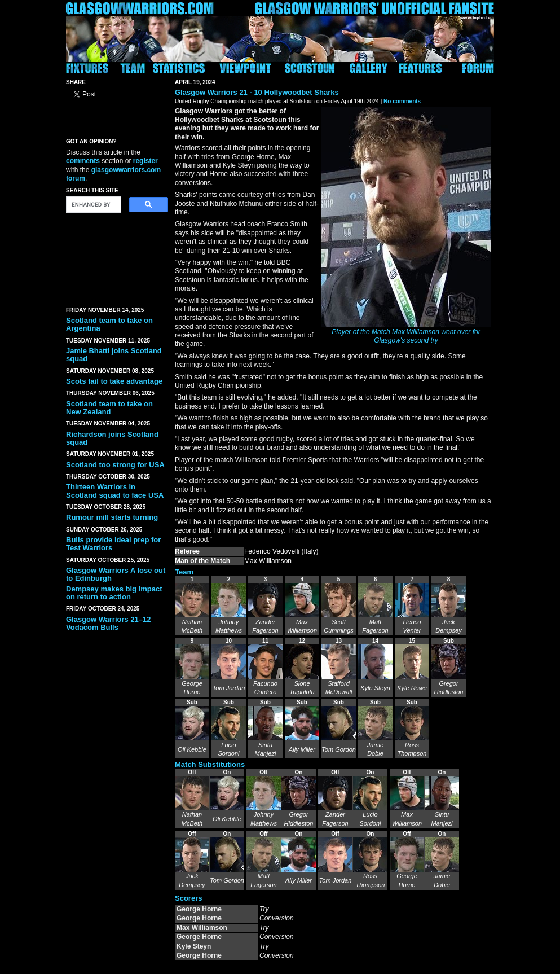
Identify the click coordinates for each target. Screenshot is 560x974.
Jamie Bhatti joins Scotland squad (114, 355)
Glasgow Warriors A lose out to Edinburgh (116, 574)
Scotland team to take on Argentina (109, 324)
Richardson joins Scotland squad (112, 438)
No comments (402, 101)
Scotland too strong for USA (115, 465)
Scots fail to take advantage (114, 381)
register (145, 161)
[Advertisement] (117, 257)
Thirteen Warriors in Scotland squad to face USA (115, 491)
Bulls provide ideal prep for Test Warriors (113, 544)
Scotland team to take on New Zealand (109, 408)
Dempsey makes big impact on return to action (114, 593)
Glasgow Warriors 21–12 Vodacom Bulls (109, 623)
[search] (92, 205)
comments (83, 161)
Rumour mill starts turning (112, 517)
